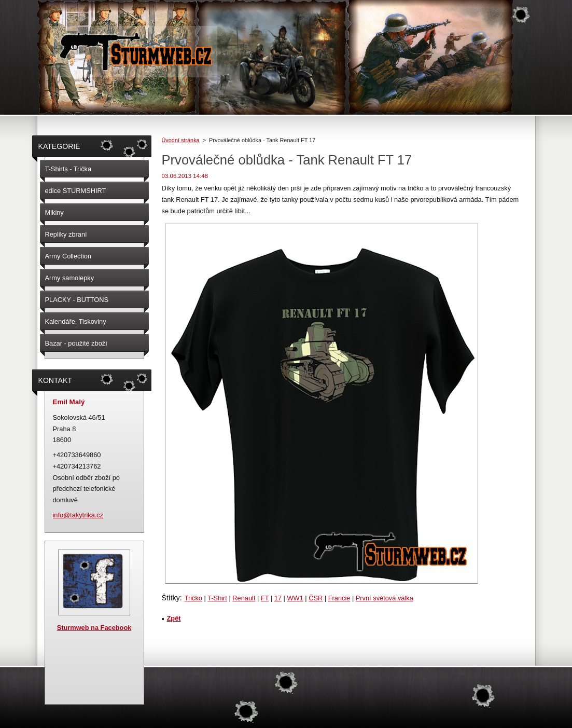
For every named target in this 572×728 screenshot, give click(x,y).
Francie (339, 598)
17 (278, 598)
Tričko (193, 598)
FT (265, 598)
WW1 (295, 598)
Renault (244, 598)
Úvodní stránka (181, 140)
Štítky (171, 598)
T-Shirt (217, 598)
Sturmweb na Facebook (94, 628)
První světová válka (385, 598)
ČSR (316, 598)
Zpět (174, 618)
